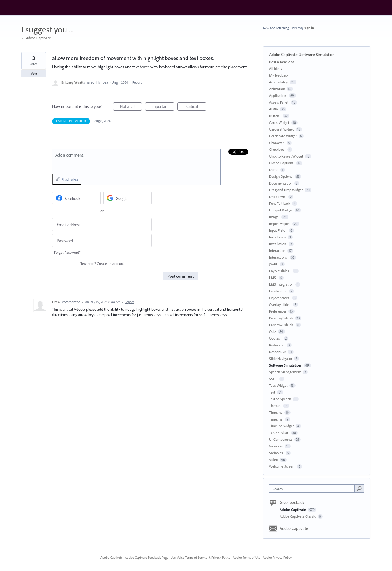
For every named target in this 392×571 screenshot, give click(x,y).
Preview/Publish (281, 318)
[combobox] (313, 488)
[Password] (102, 241)
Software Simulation (317, 55)
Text (272, 392)
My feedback (279, 75)
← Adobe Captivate (36, 38)
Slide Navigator (281, 358)
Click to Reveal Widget (286, 156)
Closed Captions (282, 163)
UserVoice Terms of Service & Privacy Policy (200, 558)
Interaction (277, 251)
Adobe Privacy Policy (277, 558)
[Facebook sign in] (76, 198)
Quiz (273, 331)
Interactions (279, 257)
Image (274, 217)
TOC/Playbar (279, 433)
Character (277, 143)
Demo (274, 170)
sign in (309, 28)
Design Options (281, 176)
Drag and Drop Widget (286, 190)
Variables (276, 446)
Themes (275, 406)
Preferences (278, 311)
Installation (278, 237)
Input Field (278, 230)
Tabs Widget (278, 385)
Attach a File (70, 179)
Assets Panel (279, 102)
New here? (102, 263)
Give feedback (292, 502)
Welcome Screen (282, 466)
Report (129, 302)
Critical (196, 107)
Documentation (281, 183)
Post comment (180, 276)
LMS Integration (281, 284)
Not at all (131, 107)
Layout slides (280, 271)
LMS (273, 278)
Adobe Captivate (283, 55)
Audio (273, 109)
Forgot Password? (67, 252)
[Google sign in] (128, 198)
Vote (34, 74)
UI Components (281, 439)
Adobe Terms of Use (247, 558)
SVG (273, 379)
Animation (277, 89)
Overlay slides (280, 305)
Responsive (278, 352)
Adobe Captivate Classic (298, 516)
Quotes (275, 338)
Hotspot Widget (281, 210)
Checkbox (277, 149)
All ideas (276, 69)
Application (278, 95)
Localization (278, 291)
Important (163, 107)
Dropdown (278, 197)
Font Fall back (280, 203)
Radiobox (277, 345)
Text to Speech (280, 399)
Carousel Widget (282, 129)
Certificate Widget (283, 136)
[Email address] (102, 225)
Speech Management (285, 372)
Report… (138, 82)
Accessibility (279, 82)
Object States (280, 298)
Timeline (276, 412)
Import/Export (280, 224)
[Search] (359, 488)
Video (273, 460)
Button (275, 116)
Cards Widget (279, 122)
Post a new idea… (283, 62)
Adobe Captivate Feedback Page (147, 558)
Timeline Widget (282, 426)
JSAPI (273, 264)
